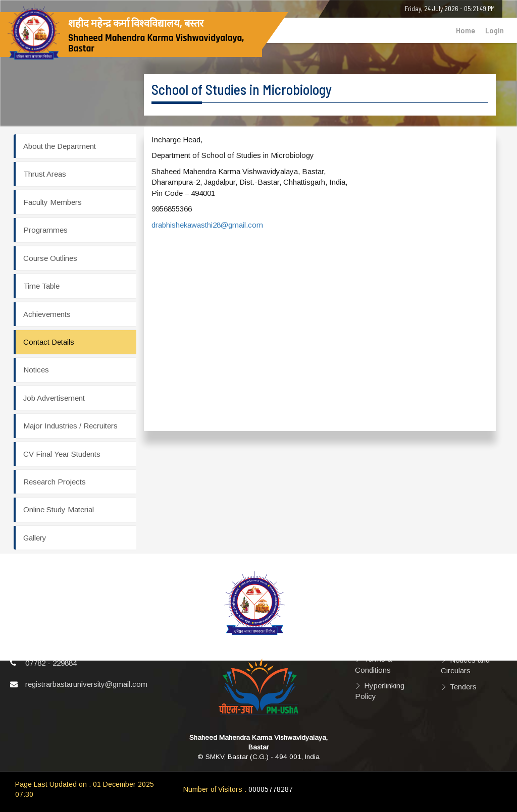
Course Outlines (50, 258)
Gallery (35, 538)
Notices (36, 370)
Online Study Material (59, 509)
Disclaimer (382, 611)
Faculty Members (53, 202)
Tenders (463, 687)
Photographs (472, 601)
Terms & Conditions (374, 664)
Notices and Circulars (465, 665)
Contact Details (49, 342)
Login (495, 30)
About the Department (60, 146)
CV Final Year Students (62, 454)
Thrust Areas (45, 174)
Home (466, 30)
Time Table (41, 286)
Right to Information (460, 638)
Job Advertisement (54, 398)
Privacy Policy (389, 627)
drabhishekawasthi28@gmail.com (207, 225)
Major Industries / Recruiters (70, 426)
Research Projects (55, 482)
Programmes (45, 230)
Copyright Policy (392, 643)
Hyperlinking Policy (380, 691)
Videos (461, 617)
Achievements (47, 314)
